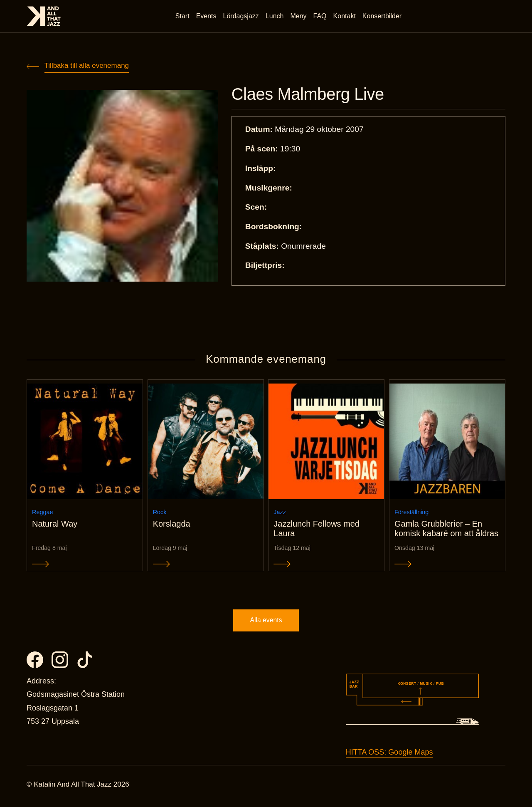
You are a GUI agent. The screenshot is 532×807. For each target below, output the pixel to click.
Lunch (275, 16)
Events (207, 16)
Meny (299, 16)
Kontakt (345, 16)
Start (183, 16)
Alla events (266, 623)
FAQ (320, 16)
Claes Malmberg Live (311, 95)
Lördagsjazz (241, 16)
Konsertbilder (382, 16)
